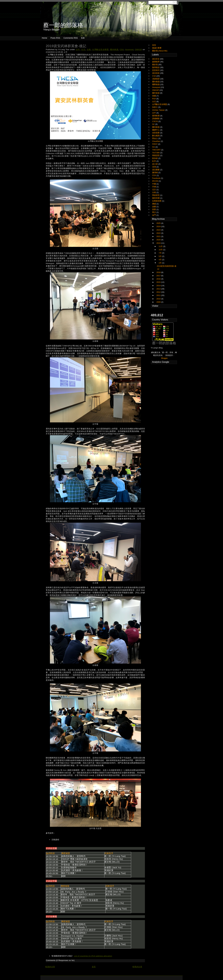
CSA (122, 49)
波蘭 (154, 207)
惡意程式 (156, 70)
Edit (83, 38)
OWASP (138, 49)
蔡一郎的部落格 (164, 343)
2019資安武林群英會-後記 (66, 46)
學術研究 (156, 195)
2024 (159, 226)
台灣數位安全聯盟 (100, 49)
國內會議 (114, 49)
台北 (83, 49)
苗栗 (154, 209)
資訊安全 (156, 59)
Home (44, 38)
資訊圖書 (156, 170)
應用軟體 (156, 116)
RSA (154, 99)
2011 (159, 295)
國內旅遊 (156, 127)
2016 (159, 279)
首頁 (94, 967)
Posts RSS (55, 38)
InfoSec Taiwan (159, 110)
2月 (160, 263)
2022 (159, 233)
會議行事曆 (157, 48)
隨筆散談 (156, 67)
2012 (159, 292)
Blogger (164, 358)
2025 (159, 223)
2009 (159, 302)
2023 (159, 230)
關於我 (155, 65)
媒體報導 (156, 62)
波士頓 (155, 164)
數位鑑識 (156, 136)
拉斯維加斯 (157, 201)
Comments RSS (71, 38)
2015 (159, 282)
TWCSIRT (157, 150)
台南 (89, 49)
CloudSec (156, 141)
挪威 (154, 204)
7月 (160, 253)
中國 (154, 184)
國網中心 (156, 130)
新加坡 (155, 158)
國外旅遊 (156, 93)
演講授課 (156, 79)
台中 (78, 49)
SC (154, 124)
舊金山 (155, 138)
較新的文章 (50, 967)
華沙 (154, 212)
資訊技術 (156, 73)
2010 (159, 299)
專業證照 (156, 155)
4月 (160, 260)
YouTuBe (156, 153)
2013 (159, 289)
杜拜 (154, 161)
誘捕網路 (156, 119)
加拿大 (155, 107)
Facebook (157, 178)
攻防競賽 (156, 133)
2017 (159, 276)
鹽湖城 (155, 172)
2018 (159, 272)
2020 (159, 240)
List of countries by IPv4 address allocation (93, 956)
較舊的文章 (137, 967)
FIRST (155, 144)
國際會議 (156, 84)
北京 (154, 190)
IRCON (155, 181)
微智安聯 (156, 198)
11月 (161, 246)
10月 (161, 250)
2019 (159, 243)
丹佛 (154, 187)
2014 (159, 286)
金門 (154, 215)
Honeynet (129, 49)
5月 (160, 256)
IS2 (154, 147)
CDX (154, 175)
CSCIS (155, 121)
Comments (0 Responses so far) (60, 960)
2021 (159, 236)
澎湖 (154, 167)
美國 (154, 96)
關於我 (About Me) (160, 51)
